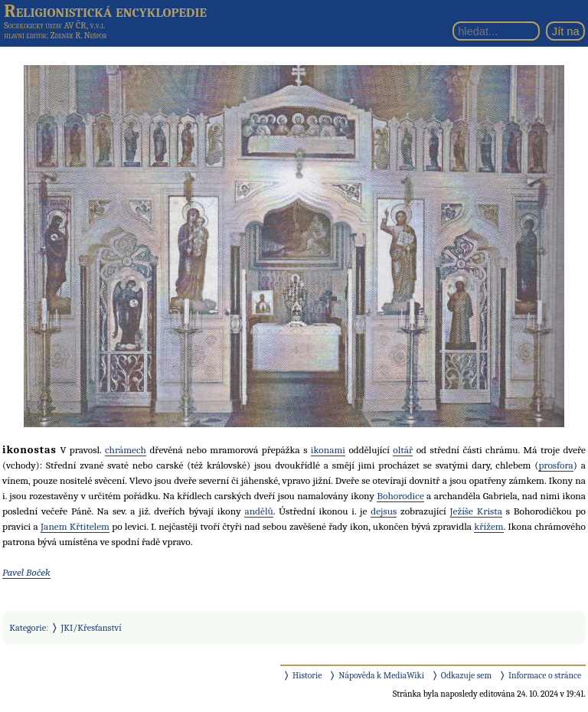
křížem (488, 526)
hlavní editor (25, 36)
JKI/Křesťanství (91, 628)
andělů (258, 511)
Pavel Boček (26, 572)
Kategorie (28, 628)
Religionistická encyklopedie (105, 11)
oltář (403, 450)
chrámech (126, 450)
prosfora (555, 465)
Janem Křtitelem (75, 526)
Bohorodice (400, 496)
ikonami (328, 450)
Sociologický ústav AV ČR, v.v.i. (54, 25)
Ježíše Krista (476, 511)
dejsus (384, 511)
